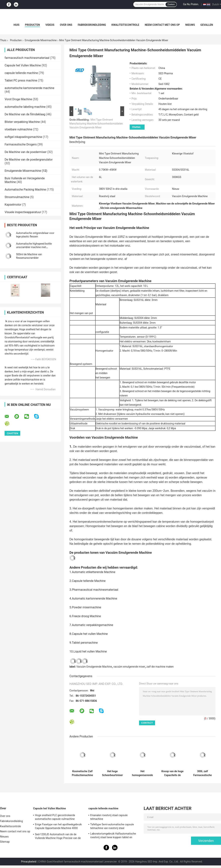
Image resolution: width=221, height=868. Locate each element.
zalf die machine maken (160, 667)
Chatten (136, 127)
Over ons (66, 25)
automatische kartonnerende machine (29, 88)
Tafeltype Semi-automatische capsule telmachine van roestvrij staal (112, 826)
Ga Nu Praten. (191, 4)
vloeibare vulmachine (18, 129)
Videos (50, 25)
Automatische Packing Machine (25, 190)
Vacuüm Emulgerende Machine (94, 667)
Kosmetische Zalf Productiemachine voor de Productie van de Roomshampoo (82, 773)
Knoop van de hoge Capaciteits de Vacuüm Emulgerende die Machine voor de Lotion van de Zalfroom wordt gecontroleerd (173, 773)
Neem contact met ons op (162, 25)
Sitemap (5, 842)
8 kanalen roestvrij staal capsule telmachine (109, 817)
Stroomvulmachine (17, 197)
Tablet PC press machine (21, 80)
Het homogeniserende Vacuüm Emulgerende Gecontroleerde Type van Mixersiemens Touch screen (142, 773)
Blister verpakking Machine (22, 122)
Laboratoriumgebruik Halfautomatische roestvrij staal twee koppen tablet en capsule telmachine (113, 836)
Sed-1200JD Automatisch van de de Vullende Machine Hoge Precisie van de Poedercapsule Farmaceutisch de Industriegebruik (58, 837)
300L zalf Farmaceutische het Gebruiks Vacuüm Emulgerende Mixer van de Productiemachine (202, 773)
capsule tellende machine (21, 73)
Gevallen (207, 25)
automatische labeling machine (25, 107)
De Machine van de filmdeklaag (25, 114)
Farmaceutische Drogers (21, 144)
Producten (32, 25)
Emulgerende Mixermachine (41, 40)
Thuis (3, 40)
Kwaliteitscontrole (125, 25)
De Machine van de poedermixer (26, 152)
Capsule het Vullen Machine (23, 65)
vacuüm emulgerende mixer (129, 667)
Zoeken (171, 4)
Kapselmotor (13, 205)
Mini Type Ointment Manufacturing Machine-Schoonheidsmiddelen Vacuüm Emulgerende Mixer (96, 124)
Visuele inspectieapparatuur (23, 212)
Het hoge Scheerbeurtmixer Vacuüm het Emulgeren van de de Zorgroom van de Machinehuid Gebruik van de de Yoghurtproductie (112, 773)
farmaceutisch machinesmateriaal (27, 58)
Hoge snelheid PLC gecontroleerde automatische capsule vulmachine (55, 817)
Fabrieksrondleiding (92, 25)
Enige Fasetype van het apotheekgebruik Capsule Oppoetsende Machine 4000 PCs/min (58, 827)
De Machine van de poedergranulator (29, 160)
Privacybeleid (29, 862)
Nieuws (190, 25)
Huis (17, 25)
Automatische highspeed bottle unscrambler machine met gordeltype (34, 247)
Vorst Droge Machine (18, 99)
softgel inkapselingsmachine (23, 137)
